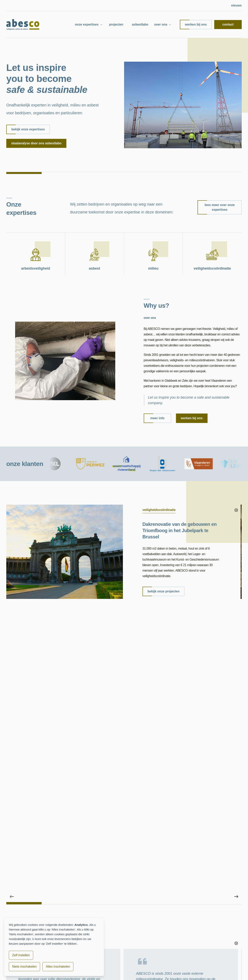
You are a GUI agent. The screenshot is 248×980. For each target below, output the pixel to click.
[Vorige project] (12, 616)
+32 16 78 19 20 (208, 947)
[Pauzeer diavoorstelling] (236, 510)
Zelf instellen (21, 955)
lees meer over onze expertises (216, 207)
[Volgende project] (236, 616)
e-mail (129, 809)
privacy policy (172, 862)
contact (228, 24)
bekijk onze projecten (162, 591)
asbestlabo (140, 24)
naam (128, 791)
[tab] (24, 623)
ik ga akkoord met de (156, 862)
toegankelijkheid (143, 973)
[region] (124, 564)
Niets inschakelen (24, 967)
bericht (129, 827)
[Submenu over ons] (170, 25)
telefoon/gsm (184, 809)
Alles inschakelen (58, 967)
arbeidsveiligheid (163, 935)
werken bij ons (193, 25)
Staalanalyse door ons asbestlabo (36, 143)
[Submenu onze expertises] (101, 25)
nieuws (236, 5)
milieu (156, 947)
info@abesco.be (208, 943)
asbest (156, 941)
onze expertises (87, 24)
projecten (116, 24)
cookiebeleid (120, 973)
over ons (161, 24)
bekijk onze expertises (26, 129)
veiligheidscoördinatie (166, 954)
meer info (154, 418)
